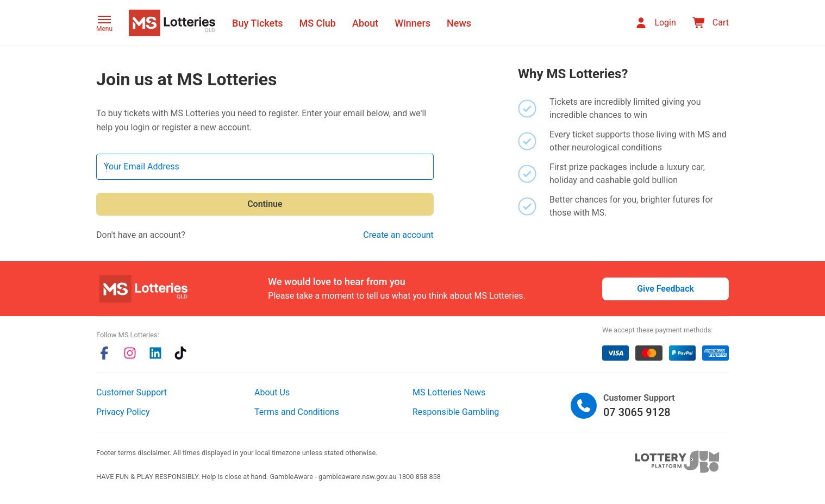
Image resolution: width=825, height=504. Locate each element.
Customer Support (132, 392)
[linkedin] (155, 353)
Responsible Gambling (456, 412)
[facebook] (104, 353)
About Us (272, 392)
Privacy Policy (123, 412)
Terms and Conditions (297, 412)
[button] (104, 24)
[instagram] (130, 353)
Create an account (398, 235)
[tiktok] (180, 353)
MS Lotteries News (449, 392)
